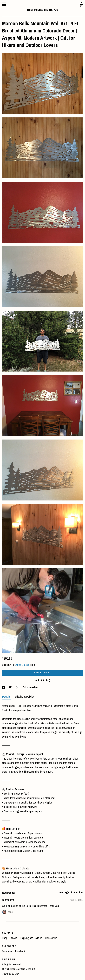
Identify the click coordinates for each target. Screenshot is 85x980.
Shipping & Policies (25, 697)
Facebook (7, 951)
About (14, 938)
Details (7, 697)
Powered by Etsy (11, 974)
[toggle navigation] (4, 4)
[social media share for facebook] (4, 687)
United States (22, 665)
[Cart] (81, 5)
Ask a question (30, 687)
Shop (5, 938)
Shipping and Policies (31, 938)
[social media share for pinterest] (18, 687)
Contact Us (51, 938)
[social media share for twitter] (11, 687)
